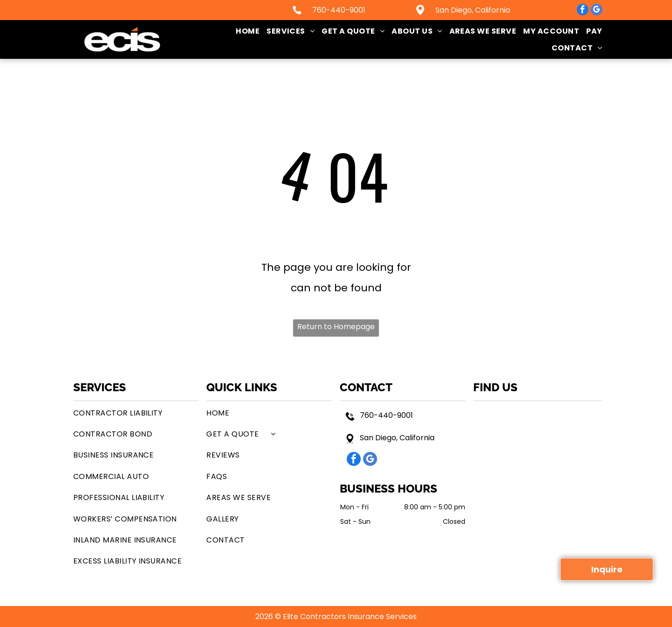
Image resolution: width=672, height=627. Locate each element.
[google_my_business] (597, 11)
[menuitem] (244, 31)
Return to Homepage (336, 327)
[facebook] (583, 11)
